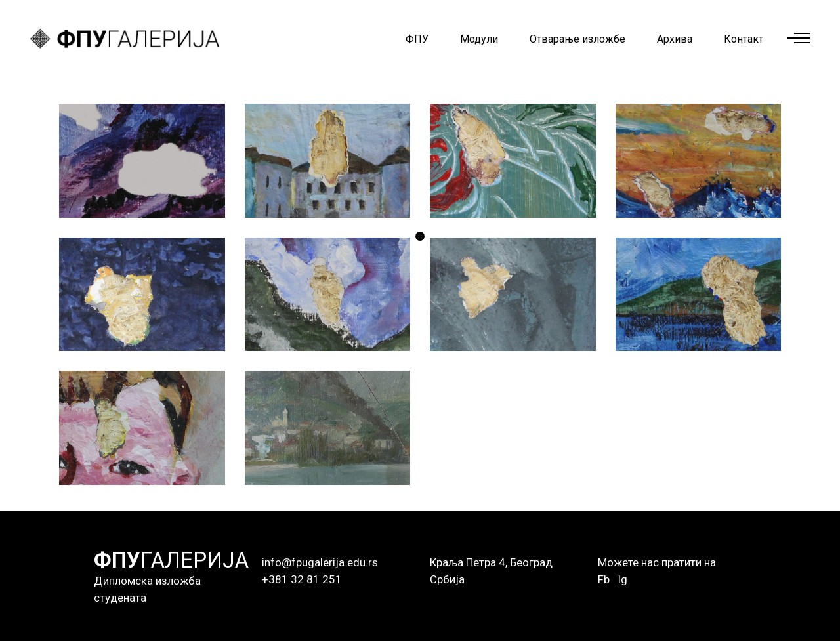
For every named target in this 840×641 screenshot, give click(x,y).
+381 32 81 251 (302, 579)
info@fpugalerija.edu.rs (320, 562)
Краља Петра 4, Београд (491, 562)
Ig (622, 579)
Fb (604, 579)
